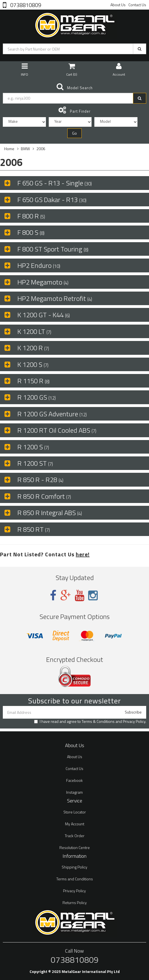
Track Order (75, 836)
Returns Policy (75, 903)
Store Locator (75, 812)
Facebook (74, 780)
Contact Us (137, 5)
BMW (25, 149)
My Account (75, 824)
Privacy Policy (134, 721)
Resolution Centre (75, 847)
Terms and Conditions (75, 879)
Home (9, 149)
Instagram (74, 792)
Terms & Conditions (98, 721)
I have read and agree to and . (90, 721)
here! (83, 554)
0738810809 (25, 5)
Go (74, 133)
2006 (41, 149)
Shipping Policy (74, 867)
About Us (118, 5)
